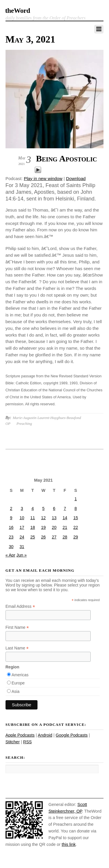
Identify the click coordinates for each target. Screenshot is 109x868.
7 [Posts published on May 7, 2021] (65, 508)
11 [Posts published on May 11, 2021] (33, 518)
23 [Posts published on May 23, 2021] (11, 537)
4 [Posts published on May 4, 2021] (33, 508)
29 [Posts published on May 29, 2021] (76, 537)
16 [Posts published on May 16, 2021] (11, 527)
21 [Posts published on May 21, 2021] (65, 527)
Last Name (17, 648)
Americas (20, 675)
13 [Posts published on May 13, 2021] (54, 518)
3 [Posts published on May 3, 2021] (22, 508)
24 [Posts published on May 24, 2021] (22, 537)
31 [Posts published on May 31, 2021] (22, 547)
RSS (27, 742)
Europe (18, 683)
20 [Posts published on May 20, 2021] (54, 527)
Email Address (20, 606)
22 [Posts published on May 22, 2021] (76, 527)
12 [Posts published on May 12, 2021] (43, 518)
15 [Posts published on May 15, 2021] (76, 518)
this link (69, 844)
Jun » (21, 555)
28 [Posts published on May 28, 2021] (65, 537)
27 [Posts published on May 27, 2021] (54, 537)
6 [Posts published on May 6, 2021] (54, 508)
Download (76, 178)
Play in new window (43, 178)
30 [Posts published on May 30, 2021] (11, 547)
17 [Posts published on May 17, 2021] (22, 527)
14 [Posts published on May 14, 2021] (65, 518)
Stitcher (13, 742)
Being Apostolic (67, 159)
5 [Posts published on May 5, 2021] (43, 508)
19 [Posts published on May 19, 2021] (43, 527)
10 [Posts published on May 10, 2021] (22, 518)
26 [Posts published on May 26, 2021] (43, 537)
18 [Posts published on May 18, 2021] (33, 527)
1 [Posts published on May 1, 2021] (76, 499)
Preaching (24, 424)
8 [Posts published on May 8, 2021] (76, 508)
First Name (17, 627)
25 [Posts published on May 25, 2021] (33, 537)
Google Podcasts (72, 735)
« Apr (10, 555)
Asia (16, 691)
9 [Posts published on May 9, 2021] (11, 518)
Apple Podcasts (20, 735)
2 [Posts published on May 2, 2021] (11, 508)
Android (45, 735)
